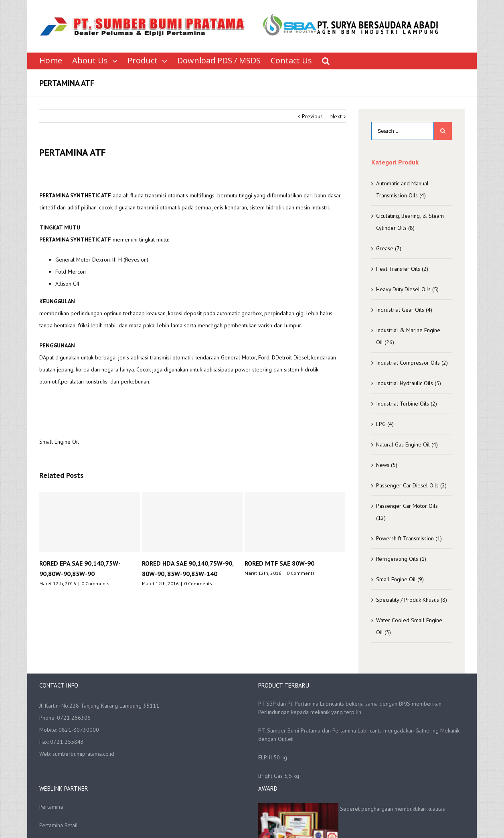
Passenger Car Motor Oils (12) (407, 512)
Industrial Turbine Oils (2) (407, 404)
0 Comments (95, 583)
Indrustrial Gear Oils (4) (404, 310)
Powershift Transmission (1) (409, 538)
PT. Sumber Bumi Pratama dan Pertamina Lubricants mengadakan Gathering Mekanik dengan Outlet (359, 735)
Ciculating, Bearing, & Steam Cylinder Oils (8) (410, 222)
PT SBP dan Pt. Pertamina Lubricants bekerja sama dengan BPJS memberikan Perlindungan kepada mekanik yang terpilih (350, 708)
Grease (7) (389, 248)
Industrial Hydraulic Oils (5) (409, 383)
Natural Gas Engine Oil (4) (407, 444)
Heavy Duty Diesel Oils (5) (407, 289)
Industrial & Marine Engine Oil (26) (408, 336)
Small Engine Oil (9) (400, 579)
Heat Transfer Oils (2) (402, 269)
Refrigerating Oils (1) (401, 559)
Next (336, 116)
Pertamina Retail (59, 825)
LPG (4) (385, 424)
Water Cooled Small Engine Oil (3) (409, 626)
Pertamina (51, 807)
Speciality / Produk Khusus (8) (412, 600)
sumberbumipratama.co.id (83, 754)
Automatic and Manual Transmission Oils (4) (402, 189)
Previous (312, 116)
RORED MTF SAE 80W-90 (279, 563)
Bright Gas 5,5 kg (279, 776)
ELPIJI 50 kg (273, 757)
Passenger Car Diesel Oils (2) (411, 485)
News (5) (387, 465)
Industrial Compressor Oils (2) (412, 363)
